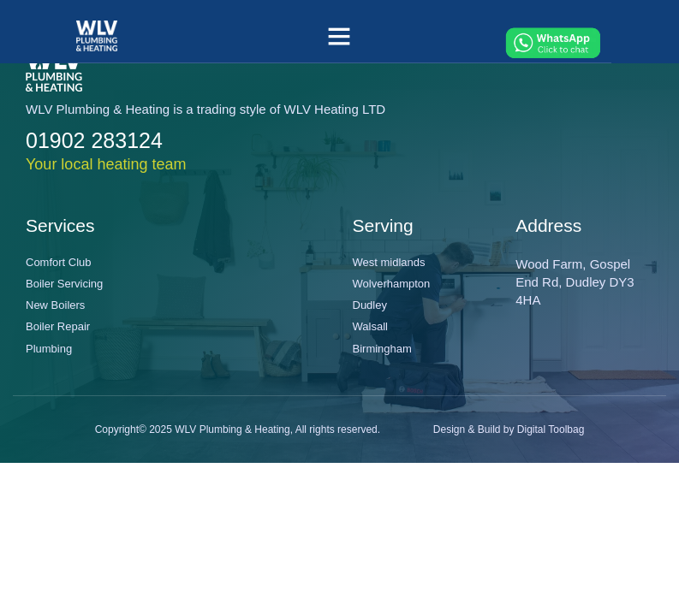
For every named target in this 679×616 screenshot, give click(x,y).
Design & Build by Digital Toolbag (509, 429)
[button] (339, 36)
